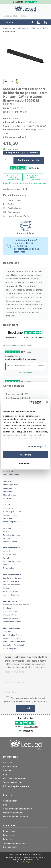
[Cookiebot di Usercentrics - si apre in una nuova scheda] (31, 402)
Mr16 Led (7, 538)
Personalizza (26, 463)
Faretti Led (15, 28)
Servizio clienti (10, 847)
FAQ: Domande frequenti (15, 778)
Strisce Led (8, 481)
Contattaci (8, 770)
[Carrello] (45, 23)
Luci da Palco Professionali (14, 645)
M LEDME (18, 108)
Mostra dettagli (35, 446)
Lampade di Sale (10, 555)
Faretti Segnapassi (10, 591)
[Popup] (31, 22)
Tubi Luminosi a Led (11, 515)
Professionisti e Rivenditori (16, 817)
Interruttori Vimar (10, 615)
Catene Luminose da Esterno (14, 642)
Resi (5, 805)
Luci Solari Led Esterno (12, 578)
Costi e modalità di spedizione (17, 809)
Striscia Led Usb (10, 495)
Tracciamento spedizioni (15, 843)
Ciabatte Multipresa (11, 618)
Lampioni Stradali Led (12, 581)
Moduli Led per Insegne (12, 522)
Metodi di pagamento (13, 813)
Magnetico (37, 28)
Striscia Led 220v (10, 488)
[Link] (38, 22)
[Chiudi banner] (47, 402)
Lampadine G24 (9, 471)
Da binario (26, 28)
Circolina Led (8, 518)
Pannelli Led (8, 558)
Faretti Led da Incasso (12, 535)
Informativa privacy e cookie (16, 786)
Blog (5, 774)
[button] (7, 22)
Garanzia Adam (10, 801)
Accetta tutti (26, 455)
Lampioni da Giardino (11, 585)
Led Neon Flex (9, 498)
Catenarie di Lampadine (12, 638)
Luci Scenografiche (11, 649)
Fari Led (6, 588)
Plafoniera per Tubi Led (12, 512)
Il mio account (10, 831)
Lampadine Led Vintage (12, 635)
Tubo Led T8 (8, 508)
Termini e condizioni (13, 782)
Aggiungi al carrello (29, 160)
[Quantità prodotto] (8, 160)
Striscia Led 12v (9, 491)
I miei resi (8, 839)
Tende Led (7, 632)
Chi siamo (8, 763)
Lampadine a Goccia (11, 475)
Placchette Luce (9, 608)
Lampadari (7, 551)
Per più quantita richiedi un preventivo (24, 183)
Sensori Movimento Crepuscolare (16, 605)
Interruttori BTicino (10, 612)
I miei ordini (9, 835)
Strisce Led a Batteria (11, 485)
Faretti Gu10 (8, 532)
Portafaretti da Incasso (12, 622)
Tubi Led (6, 505)
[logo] (25, 9)
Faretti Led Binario (10, 542)
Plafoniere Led (9, 568)
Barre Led (7, 565)
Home (6, 28)
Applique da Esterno (11, 595)
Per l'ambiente (10, 767)
